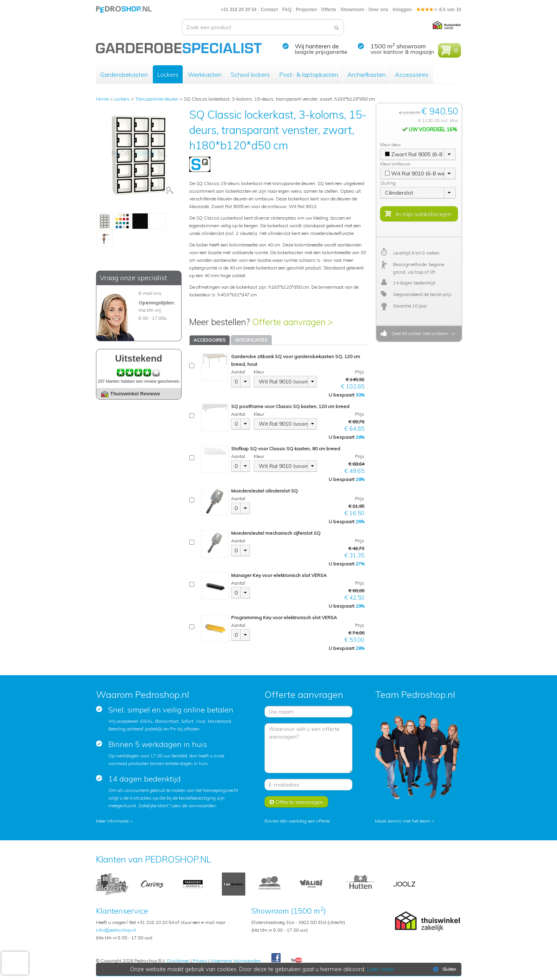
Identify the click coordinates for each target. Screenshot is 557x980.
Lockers (168, 74)
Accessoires (412, 74)
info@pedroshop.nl (116, 930)
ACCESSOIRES (210, 340)
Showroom (352, 10)
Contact (269, 10)
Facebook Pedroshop (276, 958)
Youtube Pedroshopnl (296, 960)
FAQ (287, 10)
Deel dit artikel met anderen (419, 333)
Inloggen (402, 10)
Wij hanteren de (317, 46)
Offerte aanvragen (296, 802)
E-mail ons (150, 293)
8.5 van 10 (439, 10)
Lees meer (381, 969)
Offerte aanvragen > (293, 322)
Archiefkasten (367, 74)
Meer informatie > (114, 821)
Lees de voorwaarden (193, 806)
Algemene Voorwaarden (236, 961)
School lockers (250, 74)
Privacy (200, 961)
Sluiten (444, 969)
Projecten (307, 10)
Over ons (378, 10)
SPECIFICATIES (251, 340)
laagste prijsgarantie (321, 52)
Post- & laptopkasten (309, 74)
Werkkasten (205, 74)
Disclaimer (178, 961)
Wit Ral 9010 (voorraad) (283, 382)
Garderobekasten (124, 74)
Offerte (328, 10)
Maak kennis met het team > (405, 821)
